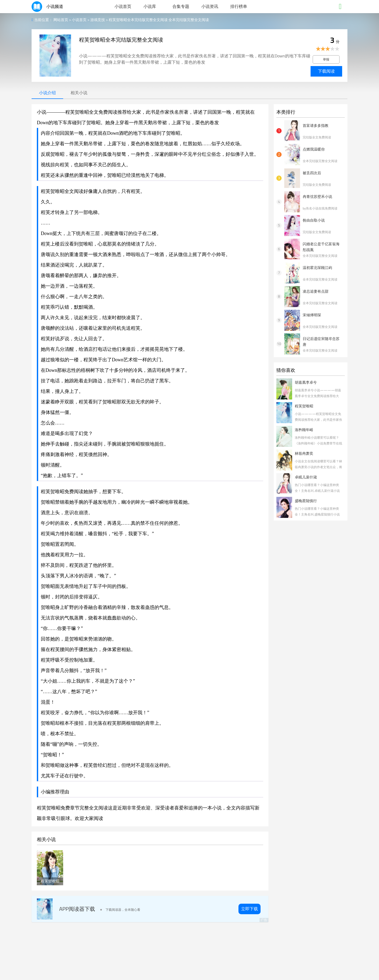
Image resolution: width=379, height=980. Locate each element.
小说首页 (123, 6)
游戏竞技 (98, 20)
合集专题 (181, 6)
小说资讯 (210, 6)
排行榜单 (239, 6)
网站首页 (61, 20)
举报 (326, 59)
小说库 (150, 6)
